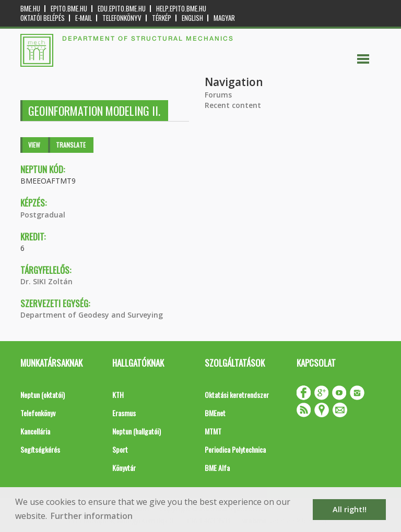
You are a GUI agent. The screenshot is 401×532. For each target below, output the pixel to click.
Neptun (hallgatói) (137, 431)
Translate (71, 145)
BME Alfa (217, 468)
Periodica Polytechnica (235, 449)
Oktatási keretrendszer (237, 395)
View (34, 145)
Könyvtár (124, 468)
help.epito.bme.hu (181, 9)
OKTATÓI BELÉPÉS (43, 18)
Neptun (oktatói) (43, 395)
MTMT (213, 431)
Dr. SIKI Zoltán (46, 281)
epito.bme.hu (69, 9)
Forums (218, 95)
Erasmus (124, 413)
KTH (118, 395)
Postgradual (43, 215)
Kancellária (35, 431)
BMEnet (215, 413)
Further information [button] (92, 516)
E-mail (84, 18)
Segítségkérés (40, 449)
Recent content (233, 105)
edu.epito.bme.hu (122, 9)
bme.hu (30, 9)
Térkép (162, 18)
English (192, 18)
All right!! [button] (350, 509)
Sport (120, 449)
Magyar (224, 18)
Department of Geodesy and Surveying (92, 315)
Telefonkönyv (122, 18)
